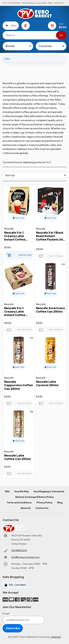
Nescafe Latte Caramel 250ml (47, 383)
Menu (9, 26)
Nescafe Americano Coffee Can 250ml (50, 310)
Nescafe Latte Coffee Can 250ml (17, 457)
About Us (26, 508)
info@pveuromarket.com (25, 557)
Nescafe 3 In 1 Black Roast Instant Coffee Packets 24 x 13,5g (50, 236)
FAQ (5, 3)
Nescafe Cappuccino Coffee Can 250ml (19, 385)
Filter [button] (7, 59)
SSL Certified (15, 585)
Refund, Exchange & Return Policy (35, 497)
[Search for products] (32, 35)
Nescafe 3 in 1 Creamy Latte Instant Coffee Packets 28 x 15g (16, 312)
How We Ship (14, 3)
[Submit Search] (61, 35)
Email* (6, 614)
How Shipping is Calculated (34, 3)
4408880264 (19, 550)
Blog (50, 3)
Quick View (19, 218)
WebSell (56, 637)
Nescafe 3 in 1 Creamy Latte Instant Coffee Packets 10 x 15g (16, 236)
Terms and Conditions (19, 503)
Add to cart (19, 254)
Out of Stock (50, 255)
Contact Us (59, 3)
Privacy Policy (44, 503)
